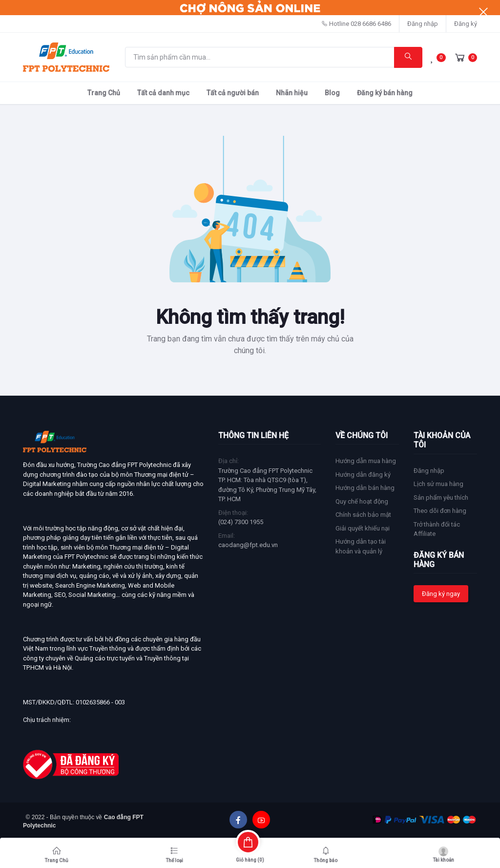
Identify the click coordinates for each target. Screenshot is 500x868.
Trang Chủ (104, 93)
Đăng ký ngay (441, 594)
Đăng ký (466, 24)
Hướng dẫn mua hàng (366, 461)
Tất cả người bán (233, 93)
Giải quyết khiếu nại (363, 528)
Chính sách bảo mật (363, 515)
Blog (332, 93)
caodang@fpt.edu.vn (248, 545)
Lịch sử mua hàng (438, 484)
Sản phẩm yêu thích (441, 498)
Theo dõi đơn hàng (440, 511)
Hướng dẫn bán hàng (365, 488)
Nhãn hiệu (292, 93)
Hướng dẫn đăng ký (363, 475)
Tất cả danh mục (163, 93)
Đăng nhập (423, 24)
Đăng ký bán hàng (385, 93)
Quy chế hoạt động (362, 501)
